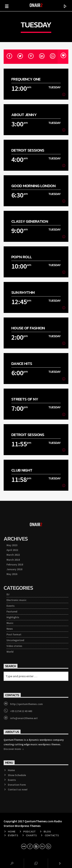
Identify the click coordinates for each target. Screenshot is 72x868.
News (10, 629)
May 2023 (12, 545)
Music (10, 623)
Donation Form (17, 785)
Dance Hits (22, 363)
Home (11, 770)
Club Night (22, 470)
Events (11, 606)
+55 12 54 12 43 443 (21, 711)
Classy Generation (30, 221)
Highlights (13, 617)
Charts (31, 835)
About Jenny (24, 115)
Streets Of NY (25, 399)
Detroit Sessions (28, 150)
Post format (14, 634)
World (10, 652)
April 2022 (12, 550)
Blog (47, 831)
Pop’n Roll (22, 257)
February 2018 (15, 564)
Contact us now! (18, 789)
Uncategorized (15, 640)
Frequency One (26, 79)
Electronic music (17, 600)
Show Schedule (17, 775)
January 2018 (14, 569)
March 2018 (13, 560)
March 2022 (13, 555)
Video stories (14, 646)
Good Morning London (33, 186)
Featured (12, 611)
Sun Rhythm (23, 292)
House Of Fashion (28, 328)
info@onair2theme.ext (24, 718)
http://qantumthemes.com (26, 704)
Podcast (29, 831)
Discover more (14, 749)
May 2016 (12, 574)
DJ (8, 594)
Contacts (52, 835)
